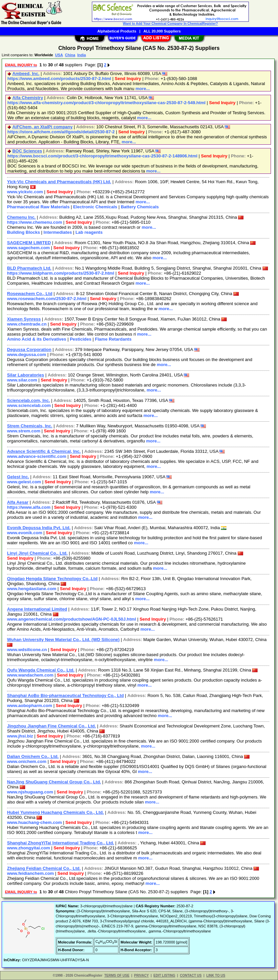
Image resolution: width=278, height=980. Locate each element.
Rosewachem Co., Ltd (30, 294)
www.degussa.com (27, 355)
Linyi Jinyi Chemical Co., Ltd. (37, 553)
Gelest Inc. (18, 477)
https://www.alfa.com (29, 507)
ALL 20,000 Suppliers (162, 31)
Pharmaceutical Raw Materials (38, 207)
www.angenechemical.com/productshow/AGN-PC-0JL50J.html (72, 619)
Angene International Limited (37, 609)
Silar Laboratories (26, 375)
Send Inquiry (128, 79)
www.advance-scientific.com (37, 456)
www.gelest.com (24, 482)
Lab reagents (89, 232)
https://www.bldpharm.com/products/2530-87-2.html (61, 273)
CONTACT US (191, 975)
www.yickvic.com (25, 192)
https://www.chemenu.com (35, 222)
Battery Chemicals (140, 207)
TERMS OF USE (117, 975)
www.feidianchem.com (31, 873)
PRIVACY (142, 975)
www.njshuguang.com (30, 792)
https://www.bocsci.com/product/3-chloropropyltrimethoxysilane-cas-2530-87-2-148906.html (102, 156)
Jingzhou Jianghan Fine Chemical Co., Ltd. (51, 726)
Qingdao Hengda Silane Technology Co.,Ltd (52, 579)
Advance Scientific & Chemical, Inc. (44, 451)
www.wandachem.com (30, 675)
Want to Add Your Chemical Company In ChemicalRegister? (170, 24)
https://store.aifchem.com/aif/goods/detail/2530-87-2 (61, 132)
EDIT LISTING (164, 975)
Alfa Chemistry (28, 98)
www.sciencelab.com (29, 405)
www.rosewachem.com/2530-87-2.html (47, 299)
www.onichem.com (27, 761)
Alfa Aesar (18, 502)
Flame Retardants (113, 339)
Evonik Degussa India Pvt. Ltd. (39, 528)
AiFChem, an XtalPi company (43, 127)
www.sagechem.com (28, 248)
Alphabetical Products (117, 31)
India (81, 55)
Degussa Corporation (29, 349)
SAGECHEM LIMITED (29, 243)
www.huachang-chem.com (35, 822)
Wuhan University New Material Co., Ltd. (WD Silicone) (63, 640)
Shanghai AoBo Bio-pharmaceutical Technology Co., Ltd (65, 695)
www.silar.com (22, 380)
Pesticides (80, 339)
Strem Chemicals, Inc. (30, 426)
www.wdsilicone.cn (27, 650)
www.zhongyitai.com (29, 848)
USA (59, 55)
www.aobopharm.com (30, 706)
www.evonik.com (25, 533)
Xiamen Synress (24, 319)
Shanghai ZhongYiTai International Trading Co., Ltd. (61, 843)
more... (143, 89)
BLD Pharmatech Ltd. (29, 268)
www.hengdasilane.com (32, 589)
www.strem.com (24, 431)
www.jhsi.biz (20, 736)
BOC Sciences (27, 151)
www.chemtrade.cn (27, 324)
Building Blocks (23, 232)
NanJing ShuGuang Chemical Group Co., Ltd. (54, 782)
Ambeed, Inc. (26, 74)
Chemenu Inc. (21, 217)
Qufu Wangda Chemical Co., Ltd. (41, 670)
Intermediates (58, 232)
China (70, 55)
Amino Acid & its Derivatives (37, 339)
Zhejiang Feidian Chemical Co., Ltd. (44, 868)
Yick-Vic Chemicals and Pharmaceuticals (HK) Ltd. (59, 182)
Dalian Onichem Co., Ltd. (33, 756)
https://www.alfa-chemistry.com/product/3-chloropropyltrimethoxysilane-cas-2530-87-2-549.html (106, 103)
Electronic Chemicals (95, 207)
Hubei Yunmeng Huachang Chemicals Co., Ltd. (55, 812)
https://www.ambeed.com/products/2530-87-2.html (59, 79)
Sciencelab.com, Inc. (29, 400)
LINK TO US (216, 975)
